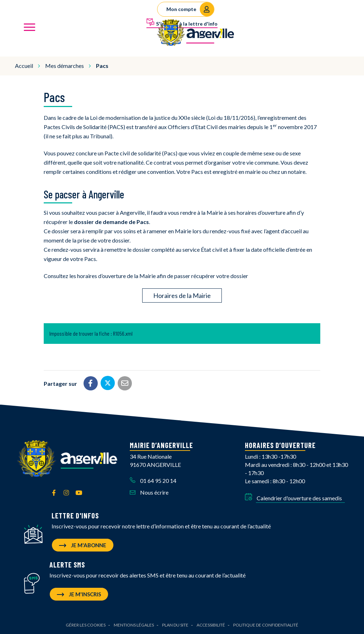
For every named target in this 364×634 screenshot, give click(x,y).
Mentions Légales (134, 625)
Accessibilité (211, 625)
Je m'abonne (83, 545)
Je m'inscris (79, 594)
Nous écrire (149, 492)
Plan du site (175, 625)
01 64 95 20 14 (153, 481)
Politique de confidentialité (266, 625)
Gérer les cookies (86, 625)
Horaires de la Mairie (182, 295)
